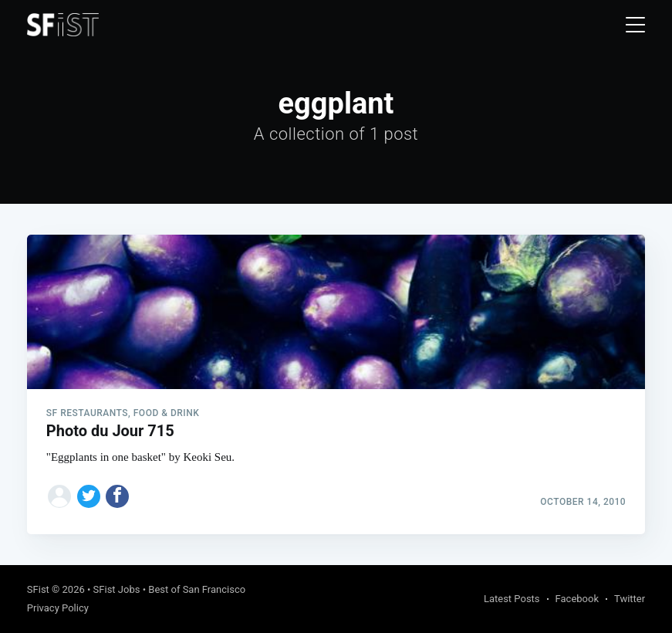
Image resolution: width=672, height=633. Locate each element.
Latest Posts (512, 599)
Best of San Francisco (197, 589)
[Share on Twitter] (89, 496)
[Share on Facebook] (117, 496)
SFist (38, 589)
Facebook (577, 599)
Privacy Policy (58, 608)
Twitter (630, 599)
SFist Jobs (117, 589)
